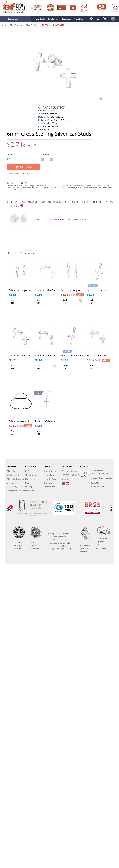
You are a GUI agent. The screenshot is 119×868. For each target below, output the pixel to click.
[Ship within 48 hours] (85, 8)
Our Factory (12, 487)
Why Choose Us (14, 475)
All (62, 8)
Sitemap (29, 487)
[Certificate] (33, 508)
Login (19, 173)
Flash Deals (79, 19)
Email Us (66, 479)
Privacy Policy (49, 475)
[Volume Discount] (51, 8)
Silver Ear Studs (17, 25)
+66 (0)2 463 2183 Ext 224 (73, 475)
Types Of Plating (51, 479)
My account (30, 479)
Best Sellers (53, 19)
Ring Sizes (48, 483)
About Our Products (15, 479)
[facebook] (64, 484)
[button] (16, 19)
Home (4, 25)
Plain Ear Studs (33, 25)
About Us (11, 471)
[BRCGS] (93, 508)
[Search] (68, 8)
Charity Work (49, 487)
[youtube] (67, 484)
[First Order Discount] (100, 8)
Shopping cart (31, 475)
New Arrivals (39, 19)
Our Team (11, 483)
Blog (27, 483)
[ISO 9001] (64, 508)
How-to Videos (50, 471)
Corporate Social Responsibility (20, 491)
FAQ (27, 471)
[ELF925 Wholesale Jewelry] (14, 7)
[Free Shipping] (36, 8)
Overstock (66, 19)
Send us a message (70, 471)
